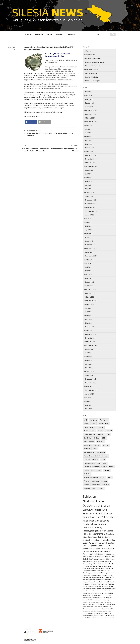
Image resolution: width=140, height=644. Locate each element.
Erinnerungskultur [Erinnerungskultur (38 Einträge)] (100, 534)
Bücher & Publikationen (93, 58)
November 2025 (91, 114)
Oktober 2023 (90, 207)
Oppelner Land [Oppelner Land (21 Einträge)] (104, 546)
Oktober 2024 (90, 163)
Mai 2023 (88, 226)
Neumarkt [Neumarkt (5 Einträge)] (91, 571)
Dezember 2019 (91, 379)
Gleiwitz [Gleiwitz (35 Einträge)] (101, 537)
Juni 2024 (88, 178)
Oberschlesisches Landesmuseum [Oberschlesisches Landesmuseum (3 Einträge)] (101, 589)
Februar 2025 (90, 148)
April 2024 (89, 185)
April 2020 (89, 364)
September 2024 (91, 166)
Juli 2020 (88, 353)
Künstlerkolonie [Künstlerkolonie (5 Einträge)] (94, 568)
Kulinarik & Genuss (91, 70)
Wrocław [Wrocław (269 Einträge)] (88, 510)
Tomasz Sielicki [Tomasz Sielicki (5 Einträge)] (103, 566)
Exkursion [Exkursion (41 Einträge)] (102, 531)
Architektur (94, 420)
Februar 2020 (90, 372)
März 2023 (89, 234)
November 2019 (91, 383)
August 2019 (90, 394)
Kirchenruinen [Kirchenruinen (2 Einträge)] (87, 602)
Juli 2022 (88, 263)
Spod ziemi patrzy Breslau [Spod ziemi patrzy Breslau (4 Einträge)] (106, 580)
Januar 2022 (89, 286)
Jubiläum (97, 445)
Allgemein (89, 51)
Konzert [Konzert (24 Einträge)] (92, 543)
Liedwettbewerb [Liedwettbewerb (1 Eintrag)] (107, 611)
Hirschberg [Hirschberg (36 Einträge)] (92, 537)
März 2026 (89, 99)
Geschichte (88, 438)
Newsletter (60, 34)
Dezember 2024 (91, 155)
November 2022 (91, 249)
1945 (86, 420)
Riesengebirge (96, 470)
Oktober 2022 (90, 252)
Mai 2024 (88, 181)
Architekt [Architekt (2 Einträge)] (110, 593)
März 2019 (89, 409)
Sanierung (107, 470)
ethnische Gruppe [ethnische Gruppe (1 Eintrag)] (106, 602)
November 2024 (91, 159)
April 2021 (88, 319)
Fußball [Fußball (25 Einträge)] (105, 540)
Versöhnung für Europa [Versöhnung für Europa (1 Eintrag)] (88, 604)
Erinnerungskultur (90, 434)
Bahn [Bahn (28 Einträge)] (91, 540)
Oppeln (86, 470)
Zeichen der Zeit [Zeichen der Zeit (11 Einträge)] (109, 557)
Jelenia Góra (88, 445)
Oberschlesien (102, 463)
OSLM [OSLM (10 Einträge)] (108, 559)
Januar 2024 (89, 196)
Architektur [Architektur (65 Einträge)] (89, 527)
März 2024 (89, 189)
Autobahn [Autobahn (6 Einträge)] (111, 564)
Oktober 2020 (90, 342)
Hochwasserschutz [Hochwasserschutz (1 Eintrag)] (93, 609)
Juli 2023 (88, 219)
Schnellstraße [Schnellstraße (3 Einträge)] (111, 582)
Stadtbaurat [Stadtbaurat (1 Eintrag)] (98, 611)
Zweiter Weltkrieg (98, 488)
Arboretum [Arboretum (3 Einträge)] (100, 584)
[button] (31, 122)
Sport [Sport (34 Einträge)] (107, 537)
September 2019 (91, 390)
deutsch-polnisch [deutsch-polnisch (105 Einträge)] (92, 517)
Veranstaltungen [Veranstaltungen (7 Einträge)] (88, 564)
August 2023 (90, 215)
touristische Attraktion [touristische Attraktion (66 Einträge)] (94, 524)
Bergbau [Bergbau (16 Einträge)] (86, 551)
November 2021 (91, 293)
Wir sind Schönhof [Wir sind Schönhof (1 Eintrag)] (98, 607)
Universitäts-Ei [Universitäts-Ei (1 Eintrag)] (90, 607)
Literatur (87, 460)
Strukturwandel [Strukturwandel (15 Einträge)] (101, 551)
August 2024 (90, 170)
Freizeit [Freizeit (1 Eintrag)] (112, 618)
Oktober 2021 (90, 297)
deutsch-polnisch (90, 431)
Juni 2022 (88, 267)
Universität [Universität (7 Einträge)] (104, 564)
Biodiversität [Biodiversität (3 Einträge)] (103, 582)
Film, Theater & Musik (93, 66)
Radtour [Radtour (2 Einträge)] (85, 593)
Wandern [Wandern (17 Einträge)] (111, 549)
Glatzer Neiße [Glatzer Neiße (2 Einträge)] (86, 595)
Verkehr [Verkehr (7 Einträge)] (97, 564)
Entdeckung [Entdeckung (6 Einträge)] (87, 566)
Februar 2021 (90, 327)
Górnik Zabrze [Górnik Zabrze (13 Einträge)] (98, 554)
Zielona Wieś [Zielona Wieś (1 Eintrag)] (110, 609)
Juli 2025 (88, 129)
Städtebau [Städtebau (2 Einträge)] (104, 595)
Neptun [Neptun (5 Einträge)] (110, 566)
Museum (95, 460)
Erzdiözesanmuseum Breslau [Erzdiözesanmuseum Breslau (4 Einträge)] (99, 575)
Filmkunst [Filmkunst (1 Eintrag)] (92, 611)
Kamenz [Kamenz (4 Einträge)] (96, 573)
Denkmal (100, 427)
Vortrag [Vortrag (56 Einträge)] (98, 527)
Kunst (106, 456)
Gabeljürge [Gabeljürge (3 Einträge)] (98, 586)
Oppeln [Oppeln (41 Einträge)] (110, 531)
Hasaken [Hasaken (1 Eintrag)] (100, 609)
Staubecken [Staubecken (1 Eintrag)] (86, 609)
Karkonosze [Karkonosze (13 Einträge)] (87, 554)
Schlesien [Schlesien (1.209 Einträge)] (89, 496)
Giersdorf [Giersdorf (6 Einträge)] (94, 566)
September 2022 (91, 256)
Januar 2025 (89, 151)
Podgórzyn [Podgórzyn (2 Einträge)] (94, 598)
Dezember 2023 (91, 200)
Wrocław (87, 488)
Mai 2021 (88, 316)
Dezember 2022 (91, 245)
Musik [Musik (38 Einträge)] (89, 534)
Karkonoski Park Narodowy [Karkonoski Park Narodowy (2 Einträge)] (102, 600)
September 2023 (91, 211)
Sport (110, 477)
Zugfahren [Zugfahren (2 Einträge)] (91, 600)
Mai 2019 (88, 405)
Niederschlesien (89, 463)
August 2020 (90, 349)
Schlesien (87, 474)
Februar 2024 (90, 193)
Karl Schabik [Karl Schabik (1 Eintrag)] (86, 618)
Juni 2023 (88, 222)
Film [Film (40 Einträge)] (85, 534)
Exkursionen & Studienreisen (95, 62)
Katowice (106, 445)
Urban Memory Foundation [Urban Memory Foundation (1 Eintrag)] (100, 613)
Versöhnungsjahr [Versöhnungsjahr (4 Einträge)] (88, 573)
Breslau (43, 134)
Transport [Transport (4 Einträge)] (95, 580)
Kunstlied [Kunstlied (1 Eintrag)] (85, 613)
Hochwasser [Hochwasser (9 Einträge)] (96, 562)
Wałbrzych (106, 485)
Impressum (72, 34)
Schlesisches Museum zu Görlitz (95, 477)
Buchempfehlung (103, 424)
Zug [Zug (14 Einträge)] (108, 551)
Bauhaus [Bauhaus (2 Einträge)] (100, 602)
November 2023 (91, 204)
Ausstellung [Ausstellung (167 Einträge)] (100, 510)
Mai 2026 (88, 92)
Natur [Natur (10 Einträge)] (113, 559)
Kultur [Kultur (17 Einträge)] (104, 549)
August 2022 (90, 260)
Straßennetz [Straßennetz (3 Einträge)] (93, 584)
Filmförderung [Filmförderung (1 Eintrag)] (86, 611)
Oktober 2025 (90, 118)
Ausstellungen (12, 49)
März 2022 (89, 278)
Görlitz (104, 438)
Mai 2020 (88, 360)
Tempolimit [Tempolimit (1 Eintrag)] (107, 616)
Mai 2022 (88, 271)
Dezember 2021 (91, 290)
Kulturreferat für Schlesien (93, 456)
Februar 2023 (90, 237)
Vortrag (86, 485)
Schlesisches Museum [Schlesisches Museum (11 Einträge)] (90, 559)
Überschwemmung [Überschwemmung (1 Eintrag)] (107, 607)
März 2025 (89, 144)
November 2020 (91, 338)
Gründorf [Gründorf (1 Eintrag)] (104, 609)
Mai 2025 (88, 137)
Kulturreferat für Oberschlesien (94, 452)
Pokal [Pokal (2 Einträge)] (106, 593)
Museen (49, 34)
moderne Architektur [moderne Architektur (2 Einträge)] (96, 595)
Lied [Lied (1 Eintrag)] (102, 611)
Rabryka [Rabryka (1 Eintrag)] (102, 604)
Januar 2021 (89, 331)
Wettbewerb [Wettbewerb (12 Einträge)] (87, 557)
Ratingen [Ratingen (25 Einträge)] (98, 540)
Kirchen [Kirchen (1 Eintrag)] (97, 618)
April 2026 (89, 96)
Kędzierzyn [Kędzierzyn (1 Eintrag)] (96, 616)
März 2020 (89, 368)
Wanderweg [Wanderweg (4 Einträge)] (92, 577)
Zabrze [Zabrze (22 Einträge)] (95, 546)
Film (109, 434)
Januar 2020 (89, 375)
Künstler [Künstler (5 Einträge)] (85, 568)
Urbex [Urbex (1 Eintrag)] (104, 618)
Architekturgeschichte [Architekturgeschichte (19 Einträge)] (92, 549)
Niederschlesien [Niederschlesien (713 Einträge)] (93, 501)
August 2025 (90, 125)
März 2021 (89, 323)
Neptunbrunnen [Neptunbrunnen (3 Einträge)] (106, 586)
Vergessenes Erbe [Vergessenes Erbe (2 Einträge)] (99, 593)
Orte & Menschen (91, 73)
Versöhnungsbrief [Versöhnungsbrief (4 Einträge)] (102, 577)
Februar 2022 (90, 282)
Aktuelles (28, 34)
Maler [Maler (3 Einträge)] (105, 584)
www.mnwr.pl (36, 116)
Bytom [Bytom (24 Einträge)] (86, 543)
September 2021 (91, 301)
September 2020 (91, 345)
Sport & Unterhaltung (92, 77)
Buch (93, 424)
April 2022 (89, 275)
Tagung (86, 481)
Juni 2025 (88, 133)
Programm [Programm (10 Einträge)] (102, 559)
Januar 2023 (89, 241)
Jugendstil (52, 134)
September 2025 (91, 122)
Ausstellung (33, 134)
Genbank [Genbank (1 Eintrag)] (108, 618)
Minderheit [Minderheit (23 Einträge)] (100, 543)
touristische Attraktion (99, 481)
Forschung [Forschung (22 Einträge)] (87, 546)
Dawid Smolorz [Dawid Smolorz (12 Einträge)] (98, 557)
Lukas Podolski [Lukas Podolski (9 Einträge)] (105, 562)
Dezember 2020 (91, 334)
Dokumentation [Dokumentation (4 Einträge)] (100, 571)
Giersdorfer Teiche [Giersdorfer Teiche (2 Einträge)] (104, 591)
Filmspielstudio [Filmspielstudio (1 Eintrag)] (107, 604)
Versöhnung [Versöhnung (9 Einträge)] (87, 562)
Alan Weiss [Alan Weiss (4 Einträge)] (108, 571)
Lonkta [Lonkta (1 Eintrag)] (113, 604)
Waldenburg (96, 485)
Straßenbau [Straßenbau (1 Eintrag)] (101, 616)
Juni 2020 (88, 357)
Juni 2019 (88, 401)
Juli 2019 (88, 398)
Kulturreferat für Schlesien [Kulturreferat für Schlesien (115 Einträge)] (97, 514)
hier (60, 112)
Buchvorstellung (89, 427)
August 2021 (89, 304)
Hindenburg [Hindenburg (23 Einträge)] (110, 543)
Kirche (95, 449)
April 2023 (89, 230)
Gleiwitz (97, 438)
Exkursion (102, 434)
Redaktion (39, 34)
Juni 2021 (88, 312)
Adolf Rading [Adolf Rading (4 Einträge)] (103, 573)
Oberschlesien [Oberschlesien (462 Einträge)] (92, 506)
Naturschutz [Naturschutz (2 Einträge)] (91, 593)
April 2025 (89, 140)
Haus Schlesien (89, 442)
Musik (103, 460)
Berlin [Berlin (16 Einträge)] (92, 551)
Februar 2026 (90, 103)
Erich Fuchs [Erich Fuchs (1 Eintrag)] (97, 604)
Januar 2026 (89, 107)
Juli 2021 (88, 308)
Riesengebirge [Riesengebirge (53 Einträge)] (90, 531)
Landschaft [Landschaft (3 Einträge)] (86, 584)
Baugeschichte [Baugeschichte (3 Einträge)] (87, 582)
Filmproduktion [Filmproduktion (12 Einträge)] (109, 554)
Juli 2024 (88, 174)
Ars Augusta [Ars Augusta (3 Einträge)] (95, 582)
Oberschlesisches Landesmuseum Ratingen (99, 467)
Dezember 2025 (91, 110)
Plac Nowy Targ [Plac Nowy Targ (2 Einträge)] (101, 598)
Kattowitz (87, 449)
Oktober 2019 (90, 386)
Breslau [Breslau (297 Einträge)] (105, 506)
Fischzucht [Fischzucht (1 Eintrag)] (92, 618)
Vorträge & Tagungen (92, 81)
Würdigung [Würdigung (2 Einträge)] (94, 602)
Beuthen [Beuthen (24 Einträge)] (112, 540)
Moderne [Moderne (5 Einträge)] (102, 568)
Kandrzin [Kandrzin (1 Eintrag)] (90, 616)
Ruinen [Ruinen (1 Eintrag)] (101, 618)
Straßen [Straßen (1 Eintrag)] (112, 616)
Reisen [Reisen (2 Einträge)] (111, 591)
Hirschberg (100, 442)
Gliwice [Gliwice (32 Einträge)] (86, 540)
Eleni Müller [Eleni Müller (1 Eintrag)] (90, 613)
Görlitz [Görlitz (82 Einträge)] (106, 521)
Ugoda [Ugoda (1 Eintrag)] (84, 607)
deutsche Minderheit (105, 431)
